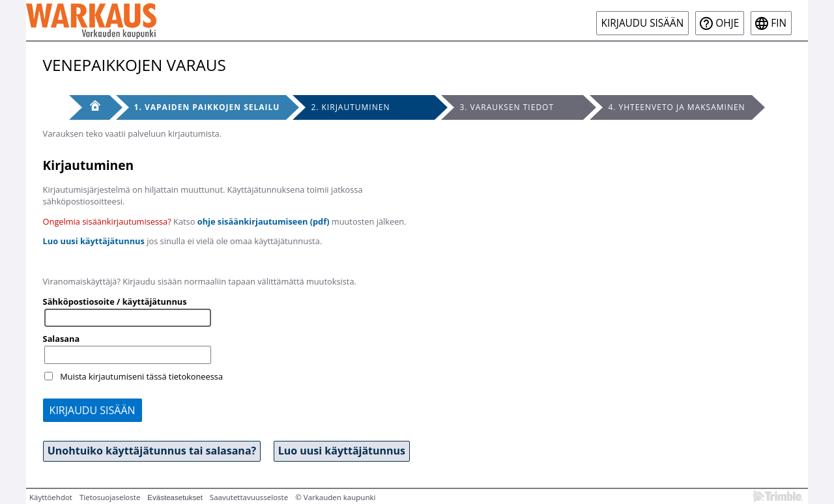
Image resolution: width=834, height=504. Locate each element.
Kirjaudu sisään (643, 23)
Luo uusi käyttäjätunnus (94, 241)
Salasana (62, 339)
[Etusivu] (89, 107)
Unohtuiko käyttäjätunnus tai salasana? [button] (152, 451)
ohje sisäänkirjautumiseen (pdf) (264, 221)
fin (779, 23)
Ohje (727, 23)
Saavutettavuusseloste (249, 497)
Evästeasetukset (175, 497)
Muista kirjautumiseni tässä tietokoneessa (141, 376)
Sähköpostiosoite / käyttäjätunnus (115, 301)
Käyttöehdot (51, 497)
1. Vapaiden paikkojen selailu (207, 107)
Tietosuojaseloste (110, 497)
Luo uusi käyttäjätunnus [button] (342, 451)
